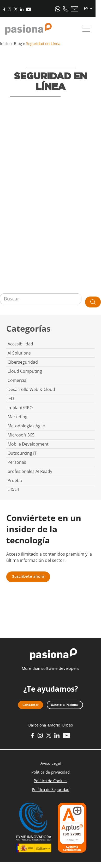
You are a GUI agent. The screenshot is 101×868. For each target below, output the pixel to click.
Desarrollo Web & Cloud (31, 389)
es (92, 9)
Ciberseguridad (23, 362)
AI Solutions (19, 353)
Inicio (5, 43)
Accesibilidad (20, 344)
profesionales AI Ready (30, 471)
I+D (11, 398)
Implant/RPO (20, 408)
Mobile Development (28, 444)
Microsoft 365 (21, 435)
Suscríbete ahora (28, 577)
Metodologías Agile (26, 426)
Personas (17, 462)
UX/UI (13, 490)
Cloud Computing (25, 371)
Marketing (17, 417)
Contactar (31, 705)
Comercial (17, 380)
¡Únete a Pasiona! (65, 705)
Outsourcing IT (22, 453)
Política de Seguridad (51, 789)
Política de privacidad (50, 772)
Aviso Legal (51, 763)
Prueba (15, 480)
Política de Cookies (50, 781)
